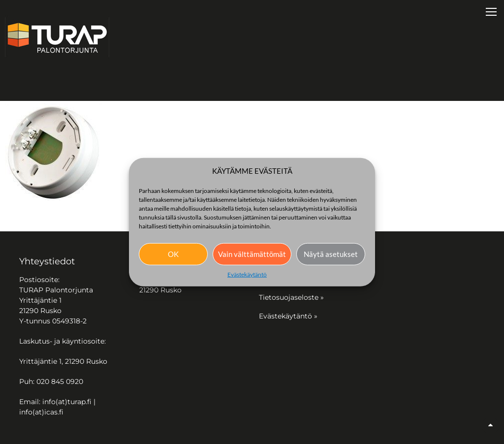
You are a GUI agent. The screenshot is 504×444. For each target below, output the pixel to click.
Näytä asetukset (331, 254)
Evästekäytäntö (247, 274)
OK (173, 254)
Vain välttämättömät (252, 254)
